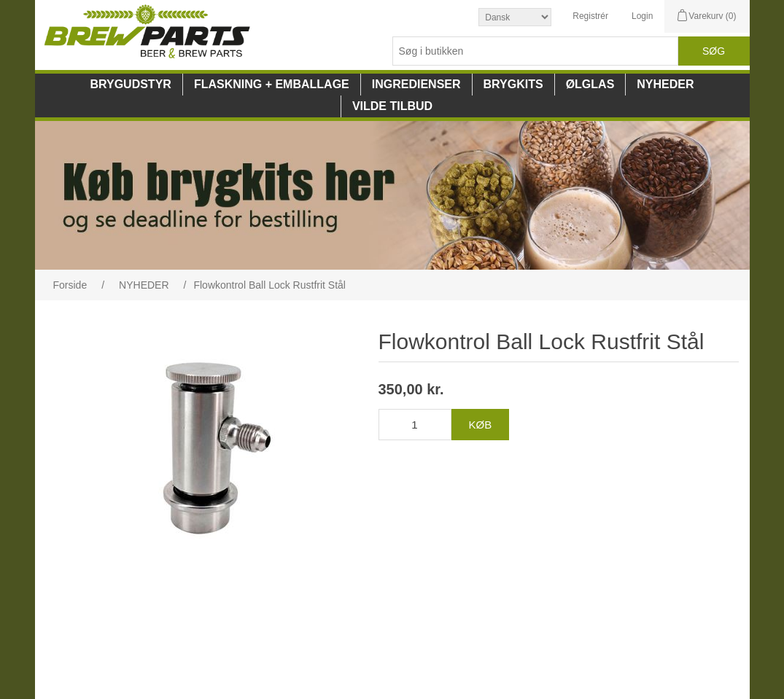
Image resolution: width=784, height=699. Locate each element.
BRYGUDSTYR (130, 84)
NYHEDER (665, 84)
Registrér (590, 16)
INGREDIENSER (416, 84)
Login (642, 16)
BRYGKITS (513, 84)
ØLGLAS (590, 84)
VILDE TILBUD (392, 106)
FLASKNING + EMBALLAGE (272, 84)
